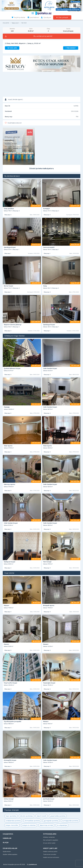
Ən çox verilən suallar (49, 843)
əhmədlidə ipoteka (32, 821)
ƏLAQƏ (6, 842)
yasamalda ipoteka (58, 816)
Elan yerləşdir (63, 17)
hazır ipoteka (11, 816)
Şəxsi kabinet (34, 17)
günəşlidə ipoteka (51, 821)
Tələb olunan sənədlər (50, 854)
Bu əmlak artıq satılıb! (43, 36)
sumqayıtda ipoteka (70, 821)
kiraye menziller (12, 825)
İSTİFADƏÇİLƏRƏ (50, 834)
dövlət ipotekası (27, 816)
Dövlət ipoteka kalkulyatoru (42, 169)
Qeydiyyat (47, 17)
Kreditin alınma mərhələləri (51, 857)
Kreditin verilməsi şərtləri (50, 852)
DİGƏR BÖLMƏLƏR (10, 848)
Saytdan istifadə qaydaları (10, 854)
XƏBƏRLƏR (7, 838)
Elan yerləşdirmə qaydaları (51, 840)
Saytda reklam (7, 852)
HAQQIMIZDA (8, 834)
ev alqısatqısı (62, 825)
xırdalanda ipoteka (13, 821)
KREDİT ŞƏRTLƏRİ (50, 848)
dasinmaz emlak (46, 825)
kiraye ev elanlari (29, 825)
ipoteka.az (33, 864)
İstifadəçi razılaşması (49, 837)
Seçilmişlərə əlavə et (15, 123)
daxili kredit (42, 816)
